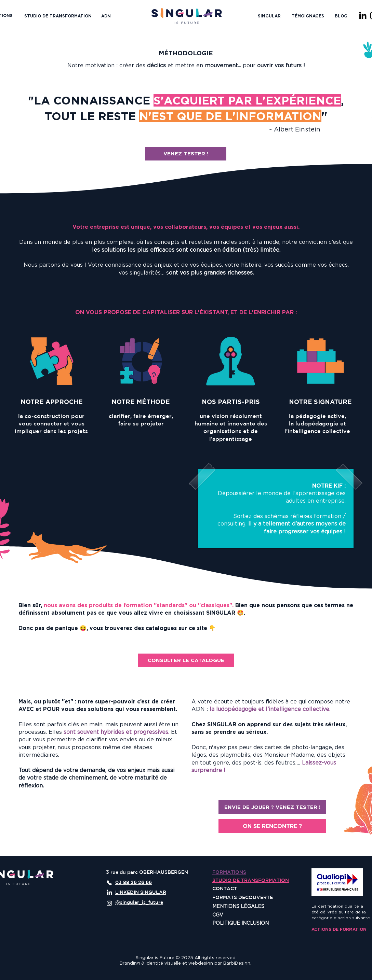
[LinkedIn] (363, 15)
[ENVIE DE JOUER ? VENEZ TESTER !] (272, 807)
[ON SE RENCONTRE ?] (272, 826)
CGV (218, 915)
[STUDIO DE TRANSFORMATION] (58, 16)
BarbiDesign (237, 963)
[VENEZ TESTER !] (186, 154)
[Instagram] (109, 903)
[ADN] (106, 16)
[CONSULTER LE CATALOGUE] (186, 660)
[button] (269, 16)
